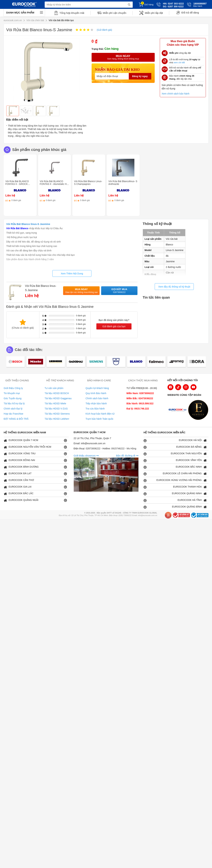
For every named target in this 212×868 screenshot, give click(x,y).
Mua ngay (82, 291)
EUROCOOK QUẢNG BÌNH (175, 507)
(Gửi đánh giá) (104, 30)
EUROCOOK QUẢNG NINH (175, 494)
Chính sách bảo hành (97, 398)
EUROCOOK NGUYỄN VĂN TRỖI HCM (35, 447)
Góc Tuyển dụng (13, 398)
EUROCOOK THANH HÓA (175, 487)
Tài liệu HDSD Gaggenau (58, 398)
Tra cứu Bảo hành (95, 409)
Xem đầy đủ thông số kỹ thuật (174, 287)
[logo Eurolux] (199, 410)
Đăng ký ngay (140, 76)
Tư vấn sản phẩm (54, 388)
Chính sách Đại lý (13, 409)
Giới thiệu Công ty (13, 388)
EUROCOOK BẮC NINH (175, 467)
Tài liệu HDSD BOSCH (57, 393)
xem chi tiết (179, 62)
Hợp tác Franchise (14, 414)
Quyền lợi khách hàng (97, 388)
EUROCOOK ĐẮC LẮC (35, 494)
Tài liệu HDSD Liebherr (57, 419)
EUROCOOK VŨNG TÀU (35, 454)
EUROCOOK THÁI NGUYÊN (175, 454)
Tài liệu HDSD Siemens (57, 414)
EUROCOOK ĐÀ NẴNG (175, 447)
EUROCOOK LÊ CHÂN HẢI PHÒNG (175, 474)
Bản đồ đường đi (127, 456)
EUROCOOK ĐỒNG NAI (35, 460)
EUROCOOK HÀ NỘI (175, 440)
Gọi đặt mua (119, 291)
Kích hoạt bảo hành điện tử (100, 414)
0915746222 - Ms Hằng (124, 448)
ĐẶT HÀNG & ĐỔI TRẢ (16, 419)
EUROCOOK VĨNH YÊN (175, 460)
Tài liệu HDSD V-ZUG (56, 409)
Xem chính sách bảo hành (176, 94)
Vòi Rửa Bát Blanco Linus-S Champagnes (88, 183)
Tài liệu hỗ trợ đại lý (14, 403)
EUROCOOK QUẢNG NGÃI (35, 500)
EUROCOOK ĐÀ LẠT (35, 474)
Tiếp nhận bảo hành (96, 403)
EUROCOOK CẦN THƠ (35, 480)
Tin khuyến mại (12, 393)
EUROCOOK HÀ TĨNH (175, 500)
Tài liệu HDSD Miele (55, 403)
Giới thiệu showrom (86, 456)
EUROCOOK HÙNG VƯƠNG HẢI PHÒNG (175, 480)
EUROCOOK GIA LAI (35, 487)
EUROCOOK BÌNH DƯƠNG (35, 467)
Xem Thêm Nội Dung (72, 274)
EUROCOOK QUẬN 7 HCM (35, 440)
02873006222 (93, 448)
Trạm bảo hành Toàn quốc (100, 419)
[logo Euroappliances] (178, 410)
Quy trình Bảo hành (96, 393)
